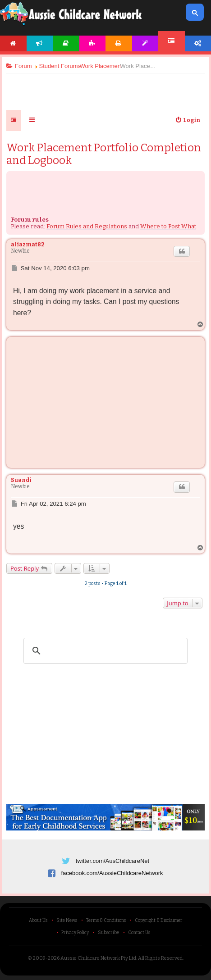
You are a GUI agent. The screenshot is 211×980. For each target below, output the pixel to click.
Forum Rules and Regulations (87, 226)
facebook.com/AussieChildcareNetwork (112, 873)
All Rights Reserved (160, 958)
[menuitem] (188, 120)
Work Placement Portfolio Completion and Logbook (104, 154)
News (40, 43)
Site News (67, 921)
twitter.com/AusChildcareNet (112, 861)
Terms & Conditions (106, 921)
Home (13, 43)
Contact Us (139, 933)
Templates (145, 43)
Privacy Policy (75, 933)
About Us (38, 921)
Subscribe (108, 933)
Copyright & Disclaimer (159, 921)
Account (198, 43)
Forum (172, 41)
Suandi (21, 480)
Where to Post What (168, 226)
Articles (66, 43)
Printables (119, 43)
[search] (104, 651)
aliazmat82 (28, 245)
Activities (93, 43)
